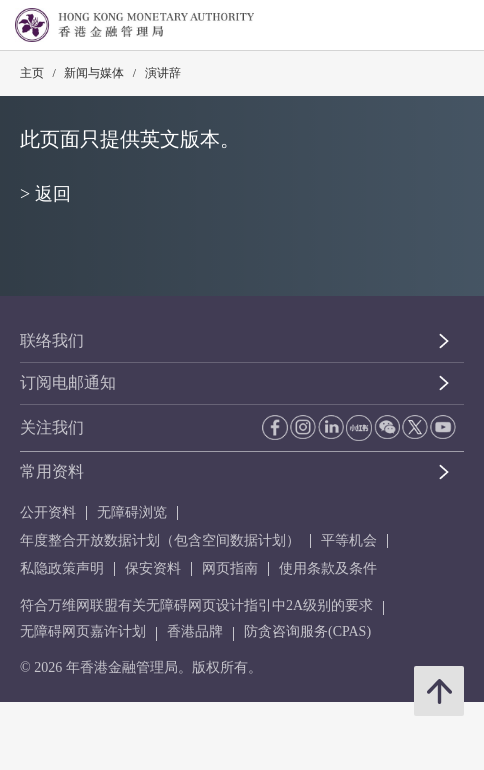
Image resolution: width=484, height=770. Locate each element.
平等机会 (349, 540)
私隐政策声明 (62, 568)
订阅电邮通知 (68, 382)
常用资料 (52, 471)
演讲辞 (163, 73)
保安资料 (153, 568)
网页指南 (230, 568)
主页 (32, 73)
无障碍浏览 (132, 512)
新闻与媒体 (94, 73)
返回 (53, 194)
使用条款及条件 (328, 568)
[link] (418, 26)
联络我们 (52, 340)
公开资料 (48, 512)
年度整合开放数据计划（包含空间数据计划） (160, 540)
